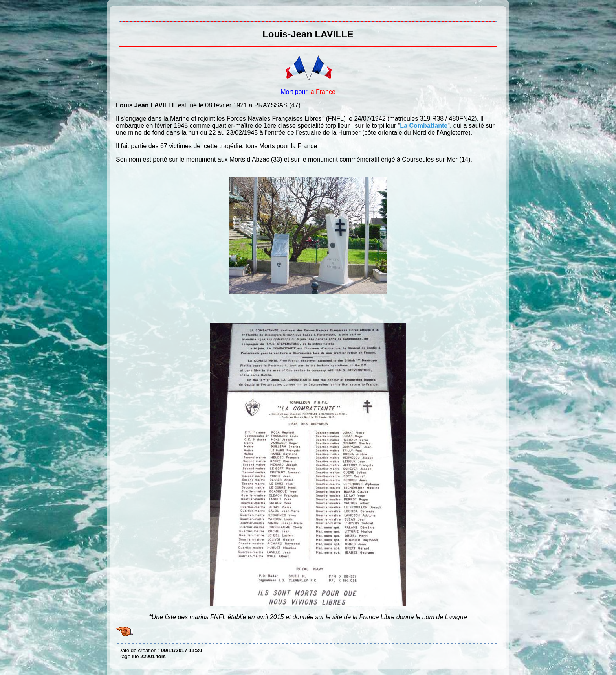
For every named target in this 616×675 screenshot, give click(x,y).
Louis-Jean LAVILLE (120, 12)
